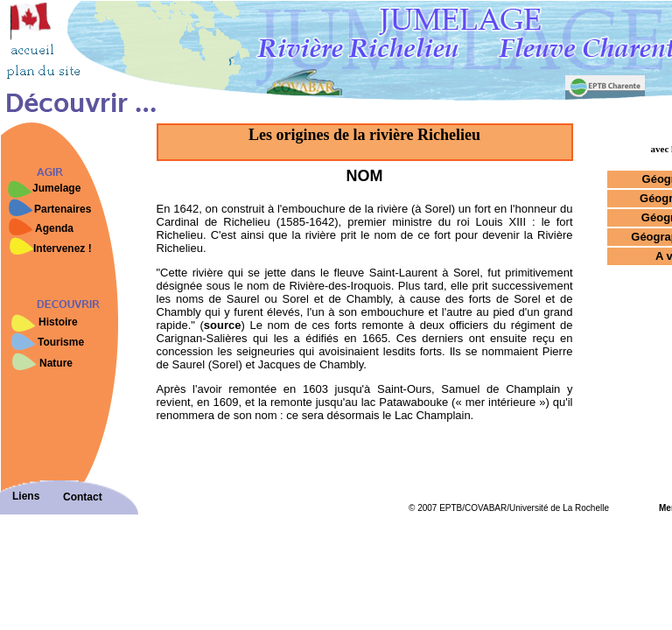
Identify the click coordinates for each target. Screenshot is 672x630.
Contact (83, 497)
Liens (26, 496)
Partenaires (63, 209)
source (223, 325)
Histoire (58, 322)
